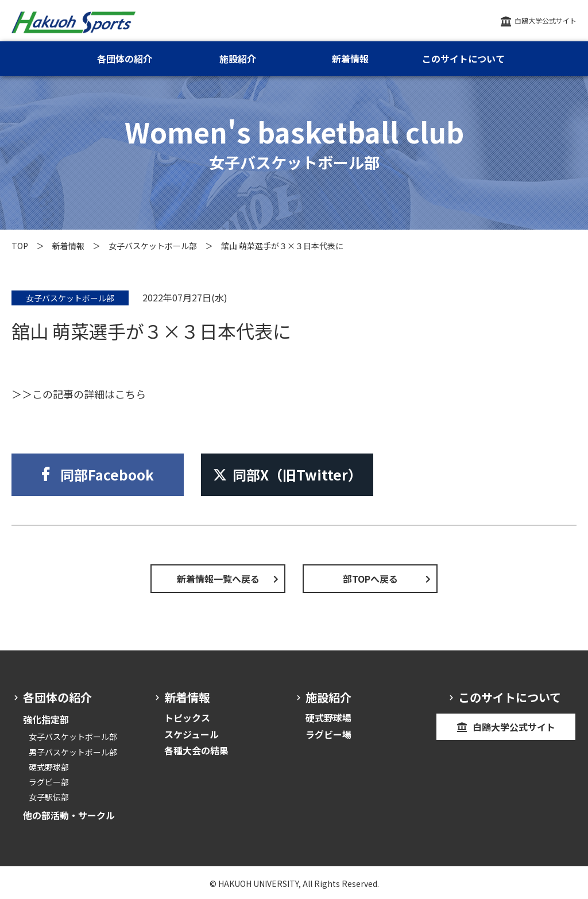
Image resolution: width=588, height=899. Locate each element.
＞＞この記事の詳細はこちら (79, 394)
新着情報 (68, 246)
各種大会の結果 (196, 750)
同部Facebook (107, 474)
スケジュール (192, 734)
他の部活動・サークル (69, 815)
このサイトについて (463, 59)
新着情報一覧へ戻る (218, 579)
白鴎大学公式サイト (546, 20)
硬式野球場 (328, 718)
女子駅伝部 (49, 797)
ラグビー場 (328, 734)
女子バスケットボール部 (153, 246)
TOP (20, 246)
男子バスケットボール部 (73, 752)
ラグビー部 (49, 782)
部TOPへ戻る (370, 579)
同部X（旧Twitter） (287, 474)
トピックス (187, 718)
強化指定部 (46, 719)
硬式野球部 (49, 767)
